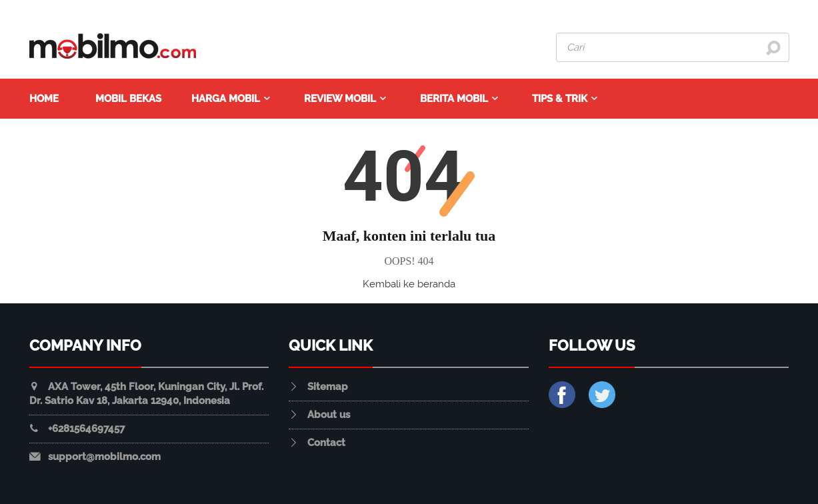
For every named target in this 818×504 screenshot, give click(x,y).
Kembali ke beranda (409, 284)
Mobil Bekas (128, 99)
